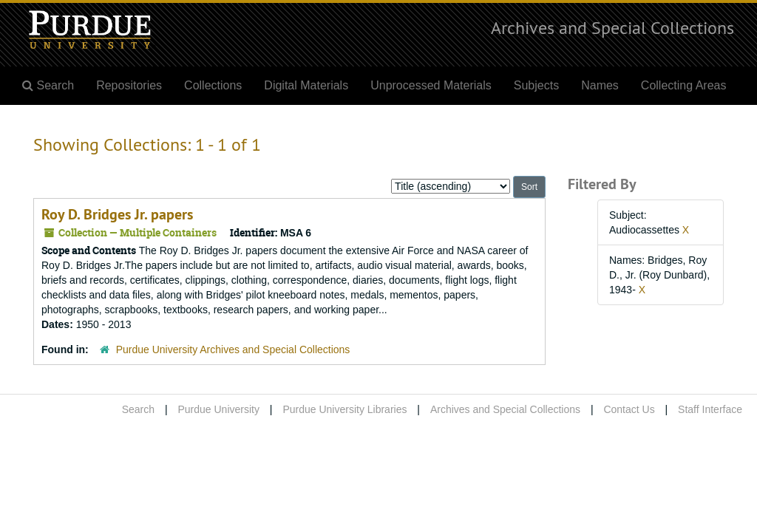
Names (600, 85)
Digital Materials (306, 85)
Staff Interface (710, 409)
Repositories (129, 85)
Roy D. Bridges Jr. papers (117, 214)
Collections (213, 85)
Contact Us (629, 409)
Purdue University (218, 409)
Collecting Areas (684, 85)
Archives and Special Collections (612, 27)
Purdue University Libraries (344, 409)
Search (138, 409)
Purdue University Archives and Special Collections (233, 349)
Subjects (536, 85)
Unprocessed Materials (431, 85)
